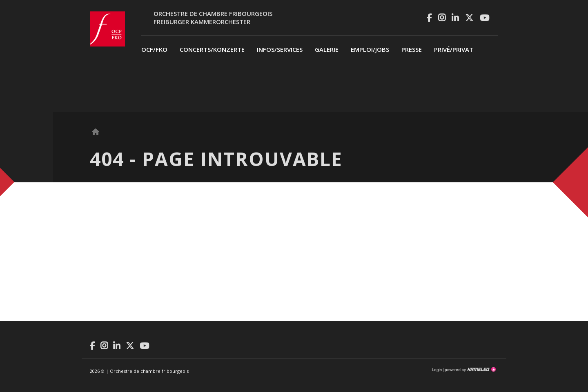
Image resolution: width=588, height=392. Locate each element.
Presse (412, 49)
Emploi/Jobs (370, 49)
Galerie (327, 49)
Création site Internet (470, 370)
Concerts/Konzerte (212, 49)
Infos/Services (280, 49)
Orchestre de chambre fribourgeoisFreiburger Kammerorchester (213, 18)
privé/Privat (454, 49)
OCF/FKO (154, 49)
